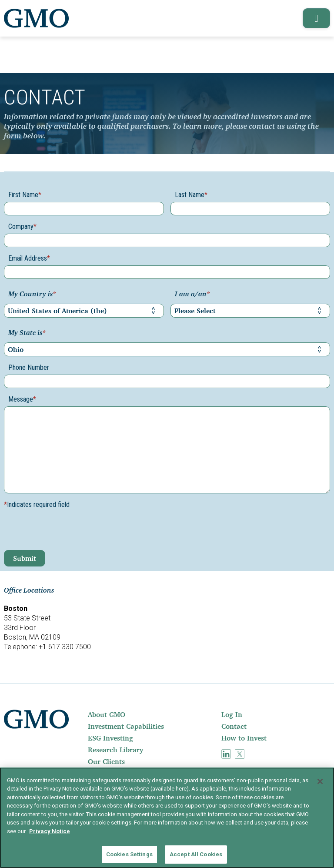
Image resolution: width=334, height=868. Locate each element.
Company (22, 226)
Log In (232, 714)
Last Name (191, 195)
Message (22, 399)
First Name (25, 195)
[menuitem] (154, 714)
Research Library (115, 750)
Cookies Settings (129, 854)
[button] (315, 18)
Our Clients (106, 761)
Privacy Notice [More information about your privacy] (50, 831)
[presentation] (70, 533)
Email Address (29, 258)
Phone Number (29, 367)
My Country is (32, 295)
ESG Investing (110, 738)
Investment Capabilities (126, 726)
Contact (234, 726)
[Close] (320, 781)
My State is (27, 333)
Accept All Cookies (196, 854)
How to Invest (244, 738)
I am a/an (192, 295)
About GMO (107, 714)
